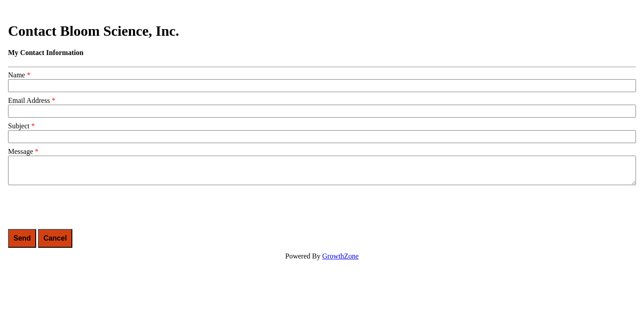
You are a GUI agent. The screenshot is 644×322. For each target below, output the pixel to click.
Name (17, 75)
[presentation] (76, 207)
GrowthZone (340, 256)
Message (21, 151)
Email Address (29, 100)
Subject (19, 126)
